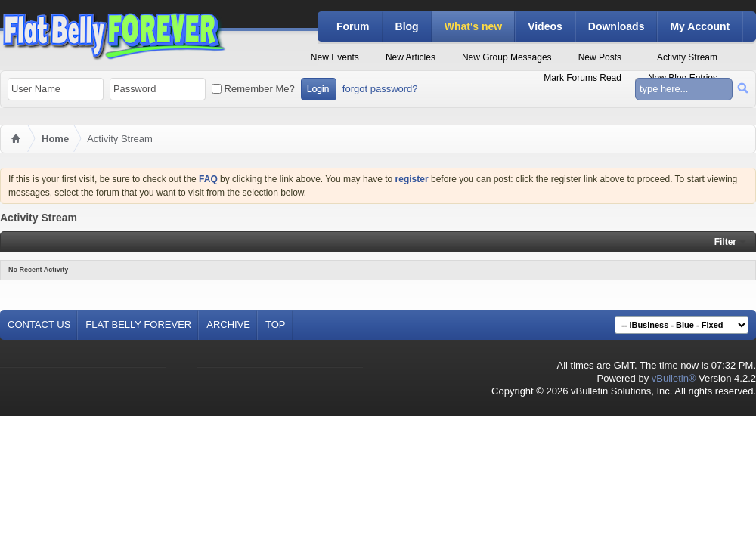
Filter (725, 242)
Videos (545, 26)
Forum (353, 26)
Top (276, 325)
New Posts (600, 57)
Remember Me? (253, 89)
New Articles (411, 57)
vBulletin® (674, 378)
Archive (228, 325)
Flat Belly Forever (138, 325)
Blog (407, 26)
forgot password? (380, 89)
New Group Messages (507, 57)
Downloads (617, 26)
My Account (700, 26)
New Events (335, 57)
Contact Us (39, 325)
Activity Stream (687, 57)
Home (55, 139)
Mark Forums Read (582, 78)
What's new (473, 26)
